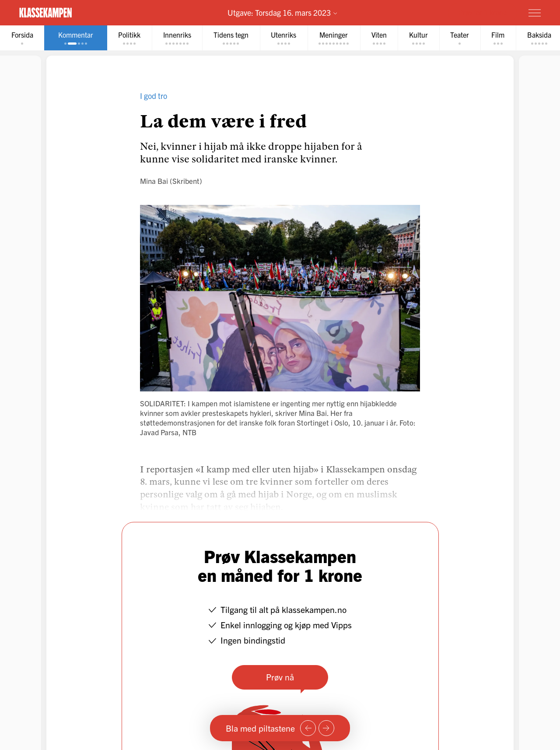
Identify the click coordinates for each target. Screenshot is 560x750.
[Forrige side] (308, 728)
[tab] (22, 38)
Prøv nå (280, 677)
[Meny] (535, 13)
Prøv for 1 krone (483, 12)
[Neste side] (326, 728)
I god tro (154, 96)
